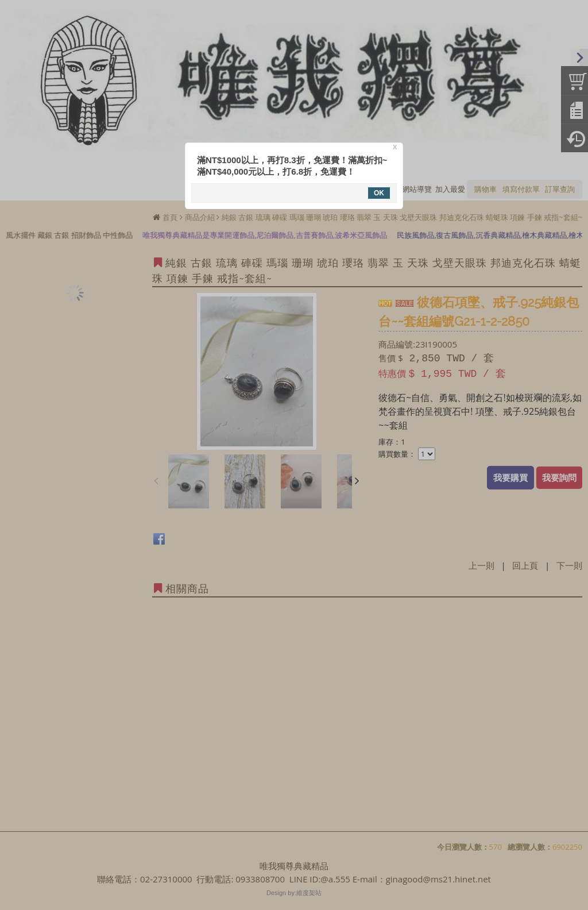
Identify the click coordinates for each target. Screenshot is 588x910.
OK (379, 193)
